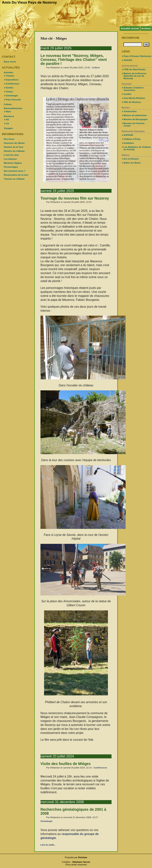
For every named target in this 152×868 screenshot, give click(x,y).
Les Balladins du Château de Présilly (137, 148)
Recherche (131, 38)
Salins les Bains (132, 163)
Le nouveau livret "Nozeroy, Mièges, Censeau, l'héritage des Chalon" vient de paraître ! (74, 60)
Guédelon (129, 143)
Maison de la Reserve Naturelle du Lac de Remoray (135, 76)
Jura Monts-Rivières (134, 98)
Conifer (127, 94)
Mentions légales (13, 163)
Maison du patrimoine (135, 115)
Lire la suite (47, 845)
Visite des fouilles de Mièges (66, 764)
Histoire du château (14, 151)
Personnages (11, 167)
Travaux (10, 76)
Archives (146, 28)
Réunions (9, 116)
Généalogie (46, 821)
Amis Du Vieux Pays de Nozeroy (29, 2)
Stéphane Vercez (81, 862)
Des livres (9, 139)
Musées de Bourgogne (136, 119)
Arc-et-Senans (131, 159)
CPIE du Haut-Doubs (135, 69)
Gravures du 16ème (14, 143)
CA (7, 123)
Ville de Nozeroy (132, 102)
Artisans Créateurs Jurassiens (134, 89)
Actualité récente (130, 28)
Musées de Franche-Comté (134, 125)
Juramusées (130, 111)
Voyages (8, 128)
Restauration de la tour (16, 175)
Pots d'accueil (13, 100)
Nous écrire (10, 62)
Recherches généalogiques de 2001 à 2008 (73, 811)
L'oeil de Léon (11, 155)
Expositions (12, 80)
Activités (8, 72)
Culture (96, 67)
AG (7, 120)
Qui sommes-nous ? (15, 171)
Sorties (9, 88)
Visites (9, 92)
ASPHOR (128, 135)
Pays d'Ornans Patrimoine (137, 56)
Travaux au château (14, 179)
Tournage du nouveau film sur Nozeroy (75, 198)
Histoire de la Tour (14, 147)
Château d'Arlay (132, 139)
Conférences (100, 768)
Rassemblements (13, 108)
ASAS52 (128, 60)
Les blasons (10, 159)
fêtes (8, 112)
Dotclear (83, 857)
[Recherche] (133, 44)
